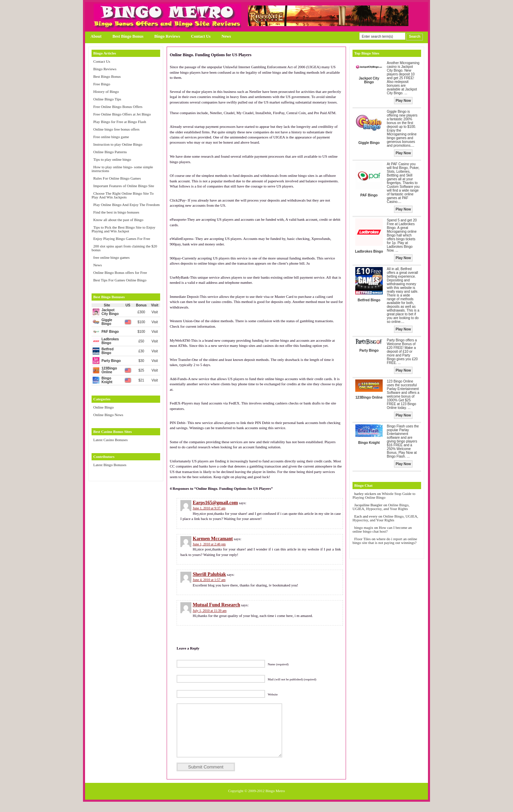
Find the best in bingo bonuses (116, 212)
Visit (155, 312)
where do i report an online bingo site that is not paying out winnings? (385, 541)
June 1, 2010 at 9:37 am (209, 508)
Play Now (403, 101)
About (96, 36)
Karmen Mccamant (213, 539)
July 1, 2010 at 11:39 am (210, 611)
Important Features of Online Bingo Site (124, 186)
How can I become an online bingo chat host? (382, 529)
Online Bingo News (108, 415)
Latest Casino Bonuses (110, 440)
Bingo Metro (275, 801)
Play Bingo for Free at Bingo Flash (120, 122)
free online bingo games (111, 257)
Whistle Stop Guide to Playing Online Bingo (384, 495)
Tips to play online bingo (112, 159)
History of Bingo (106, 92)
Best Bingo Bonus (128, 36)
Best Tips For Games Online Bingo (120, 280)
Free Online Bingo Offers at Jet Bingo (122, 114)
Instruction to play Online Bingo (118, 144)
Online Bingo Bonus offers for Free (120, 272)
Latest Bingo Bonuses (110, 465)
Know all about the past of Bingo (118, 220)
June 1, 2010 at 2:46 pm (209, 544)
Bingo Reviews (167, 36)
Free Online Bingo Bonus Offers (118, 107)
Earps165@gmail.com (215, 503)
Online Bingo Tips (107, 99)
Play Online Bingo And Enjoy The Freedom (127, 205)
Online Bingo (104, 407)
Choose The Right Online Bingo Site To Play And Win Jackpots (123, 195)
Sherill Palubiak (209, 574)
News (226, 36)
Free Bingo (102, 84)
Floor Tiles (363, 539)
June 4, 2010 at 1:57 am (209, 580)
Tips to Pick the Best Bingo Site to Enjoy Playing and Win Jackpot (123, 229)
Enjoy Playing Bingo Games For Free (122, 239)
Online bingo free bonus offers (116, 129)
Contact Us (201, 36)
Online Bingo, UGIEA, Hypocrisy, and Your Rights (381, 507)
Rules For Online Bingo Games (117, 178)
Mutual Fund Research (216, 605)
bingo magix (364, 528)
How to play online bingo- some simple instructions (122, 169)
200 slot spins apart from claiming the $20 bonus (124, 248)
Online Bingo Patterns (110, 152)
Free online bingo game (111, 137)
